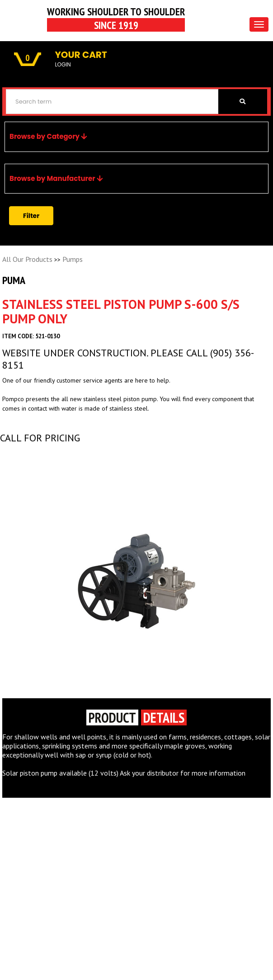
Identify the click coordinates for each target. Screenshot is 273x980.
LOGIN (63, 64)
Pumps (73, 259)
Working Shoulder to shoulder (116, 18)
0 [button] (28, 58)
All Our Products (27, 259)
